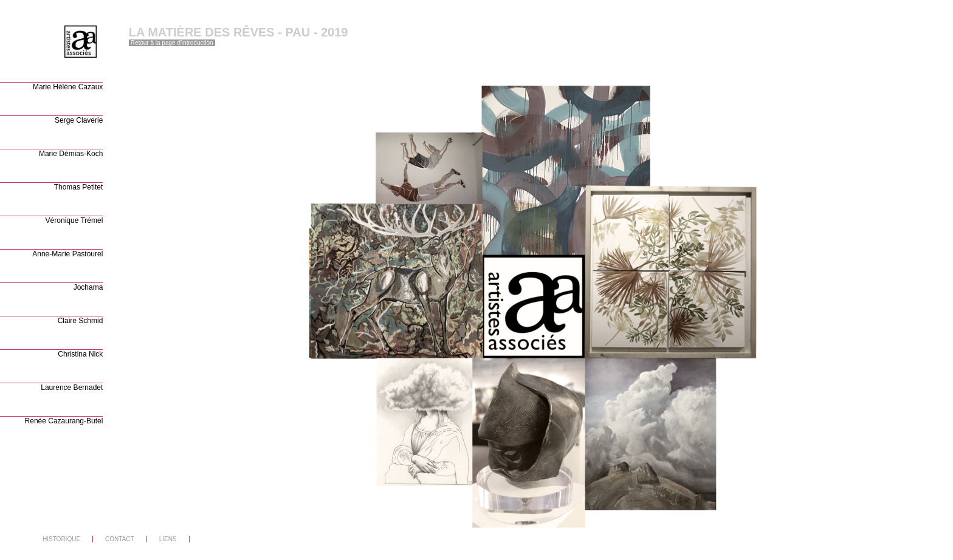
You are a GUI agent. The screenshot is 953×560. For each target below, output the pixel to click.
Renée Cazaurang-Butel (64, 421)
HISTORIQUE (61, 539)
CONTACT (120, 539)
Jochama (88, 287)
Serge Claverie (79, 120)
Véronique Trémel (74, 220)
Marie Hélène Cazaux (68, 87)
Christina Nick (80, 354)
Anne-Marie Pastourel (67, 254)
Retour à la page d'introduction (172, 43)
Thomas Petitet (79, 187)
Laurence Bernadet (72, 388)
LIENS (168, 539)
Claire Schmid (81, 321)
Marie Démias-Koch (71, 154)
